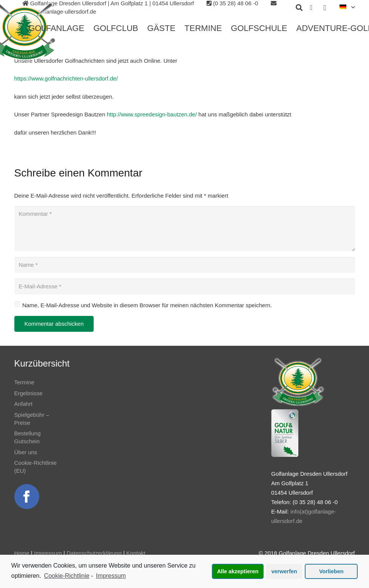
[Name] (185, 265)
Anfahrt (23, 404)
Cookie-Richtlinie (67, 576)
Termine (24, 382)
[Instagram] (325, 8)
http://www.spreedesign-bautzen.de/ (152, 114)
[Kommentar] (185, 229)
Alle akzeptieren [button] (238, 571)
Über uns (26, 452)
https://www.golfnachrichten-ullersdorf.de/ (66, 78)
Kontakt (136, 553)
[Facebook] (311, 8)
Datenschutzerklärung (94, 553)
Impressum (48, 553)
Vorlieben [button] (331, 571)
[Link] (27, 497)
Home (22, 553)
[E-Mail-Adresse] (185, 286)
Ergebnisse (29, 393)
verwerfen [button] (284, 571)
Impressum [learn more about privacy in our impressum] (111, 576)
